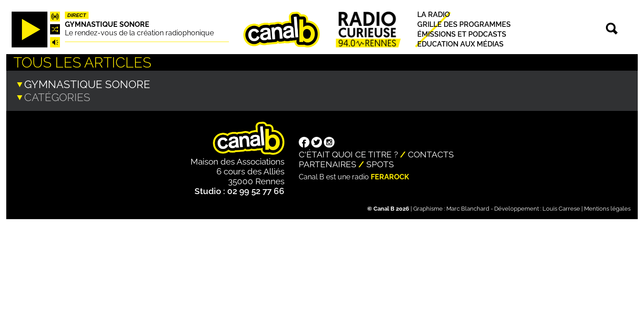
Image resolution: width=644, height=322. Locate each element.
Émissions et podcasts (462, 34)
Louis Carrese (561, 208)
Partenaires (328, 163)
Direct (77, 15)
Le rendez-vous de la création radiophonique (139, 33)
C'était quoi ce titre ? (348, 153)
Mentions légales (607, 208)
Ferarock (390, 176)
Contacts (431, 153)
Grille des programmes (464, 24)
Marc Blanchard (468, 208)
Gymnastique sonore (107, 24)
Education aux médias (460, 44)
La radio (434, 15)
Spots (380, 163)
